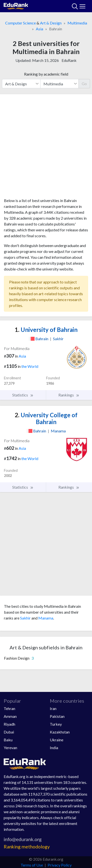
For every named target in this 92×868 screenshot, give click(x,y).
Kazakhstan (60, 732)
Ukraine (57, 740)
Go (84, 84)
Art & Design (51, 23)
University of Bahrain (46, 330)
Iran (53, 708)
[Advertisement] (46, 148)
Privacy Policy (60, 865)
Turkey (56, 724)
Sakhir (25, 618)
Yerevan (10, 748)
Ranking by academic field (46, 74)
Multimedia (77, 23)
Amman (10, 716)
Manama (46, 618)
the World (30, 366)
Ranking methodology (27, 847)
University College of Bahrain (46, 418)
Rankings (69, 395)
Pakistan (57, 716)
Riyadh (9, 724)
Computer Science (20, 23)
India (54, 748)
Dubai (9, 732)
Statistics (23, 395)
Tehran (9, 708)
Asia (39, 29)
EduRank (69, 60)
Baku (8, 740)
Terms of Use (32, 865)
